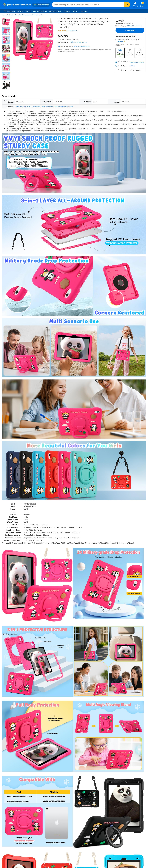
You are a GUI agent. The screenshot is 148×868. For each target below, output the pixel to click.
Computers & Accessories (23, 15)
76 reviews (73, 31)
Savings (28, 11)
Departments (9, 11)
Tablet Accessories (37, 15)
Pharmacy (67, 11)
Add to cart (130, 30)
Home (4, 15)
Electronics (10, 15)
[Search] (127, 5)
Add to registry (136, 70)
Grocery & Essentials (40, 11)
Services (20, 11)
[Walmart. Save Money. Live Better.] (17, 5)
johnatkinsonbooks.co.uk (81, 46)
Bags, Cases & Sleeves (61, 106)
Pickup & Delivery (55, 11)
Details (133, 66)
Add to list (122, 70)
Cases (71, 106)
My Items (84, 11)
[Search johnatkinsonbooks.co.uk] (88, 5)
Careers (76, 11)
